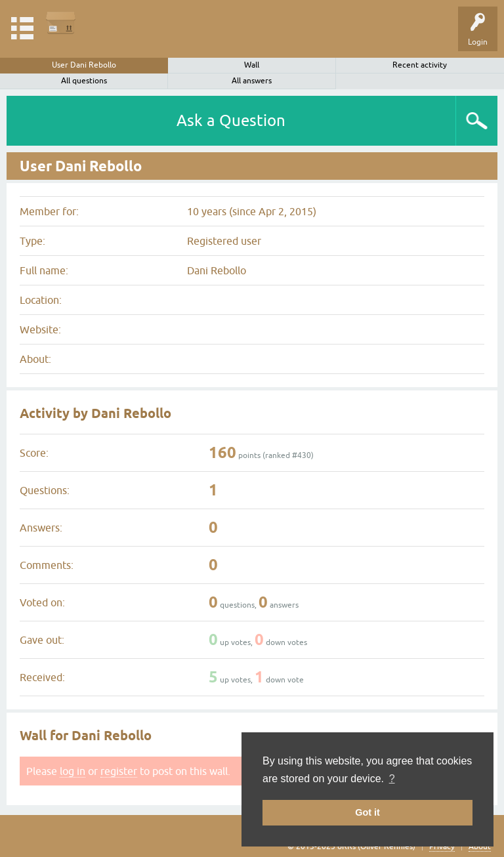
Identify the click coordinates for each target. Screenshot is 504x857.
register (119, 771)
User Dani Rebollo (84, 65)
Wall (252, 65)
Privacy (442, 847)
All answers (252, 81)
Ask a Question (231, 120)
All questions (84, 81)
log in (73, 771)
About (480, 847)
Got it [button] (367, 812)
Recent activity (420, 65)
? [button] (392, 779)
